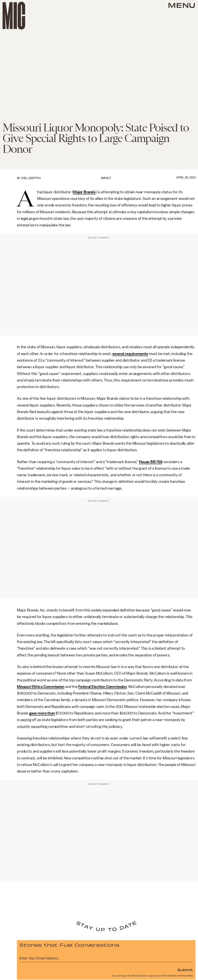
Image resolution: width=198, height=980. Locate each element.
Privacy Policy (187, 976)
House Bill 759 (151, 462)
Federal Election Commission (102, 687)
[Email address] (106, 958)
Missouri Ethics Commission (41, 687)
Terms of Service (169, 976)
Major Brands (84, 192)
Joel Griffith (31, 178)
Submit (185, 970)
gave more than (42, 713)
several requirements (130, 354)
